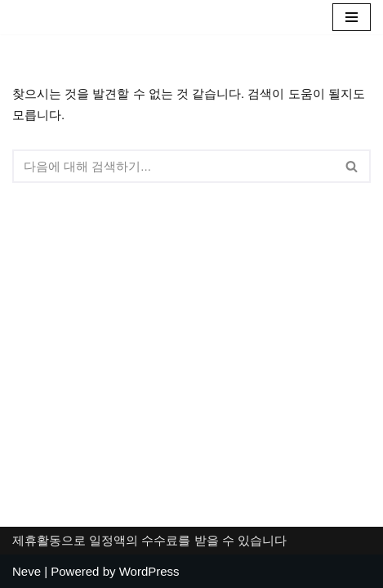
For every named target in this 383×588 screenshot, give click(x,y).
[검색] (173, 166)
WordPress (149, 571)
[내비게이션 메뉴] (352, 17)
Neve (27, 571)
